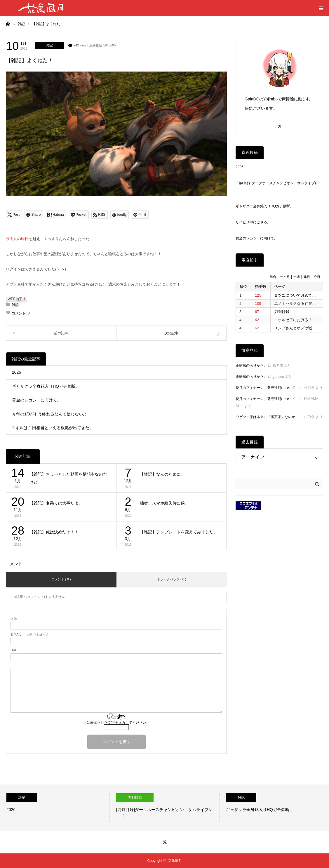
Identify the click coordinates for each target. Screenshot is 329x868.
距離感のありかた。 (251, 366)
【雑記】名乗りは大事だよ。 (56, 503)
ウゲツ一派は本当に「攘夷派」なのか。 (267, 417)
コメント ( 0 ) (61, 579)
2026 (16, 372)
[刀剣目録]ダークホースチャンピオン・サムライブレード (279, 187)
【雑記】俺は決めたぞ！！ (54, 532)
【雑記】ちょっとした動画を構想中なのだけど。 (68, 478)
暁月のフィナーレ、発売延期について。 (267, 388)
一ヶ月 (285, 277)
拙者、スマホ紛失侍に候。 (164, 503)
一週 (297, 277)
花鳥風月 (175, 861)
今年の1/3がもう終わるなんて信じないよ (49, 414)
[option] (55, 808)
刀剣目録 (282, 312)
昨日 (307, 277)
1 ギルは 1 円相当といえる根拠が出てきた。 (53, 428)
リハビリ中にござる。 (253, 222)
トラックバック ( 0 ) (172, 579)
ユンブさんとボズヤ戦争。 (297, 328)
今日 (317, 277)
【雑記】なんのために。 (162, 474)
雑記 (50, 45)
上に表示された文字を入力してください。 (116, 723)
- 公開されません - (31, 635)
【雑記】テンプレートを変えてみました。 (179, 532)
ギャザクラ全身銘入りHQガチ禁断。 (46, 386)
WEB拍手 (16, 299)
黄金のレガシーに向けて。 (36, 400)
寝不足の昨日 (17, 239)
